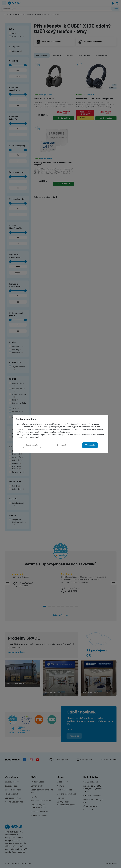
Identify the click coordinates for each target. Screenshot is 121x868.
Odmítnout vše (32, 445)
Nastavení (61, 445)
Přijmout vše (90, 445)
